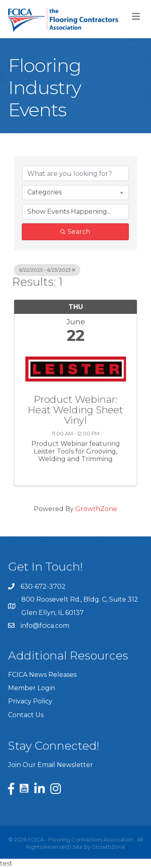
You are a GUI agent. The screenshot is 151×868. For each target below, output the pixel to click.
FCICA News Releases (42, 675)
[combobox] (75, 192)
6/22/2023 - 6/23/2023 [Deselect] (47, 270)
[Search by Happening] (75, 212)
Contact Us (26, 715)
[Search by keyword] (75, 173)
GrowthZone (96, 509)
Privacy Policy (30, 701)
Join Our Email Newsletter (51, 765)
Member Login (32, 688)
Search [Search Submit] (75, 232)
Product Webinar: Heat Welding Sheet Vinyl (75, 410)
